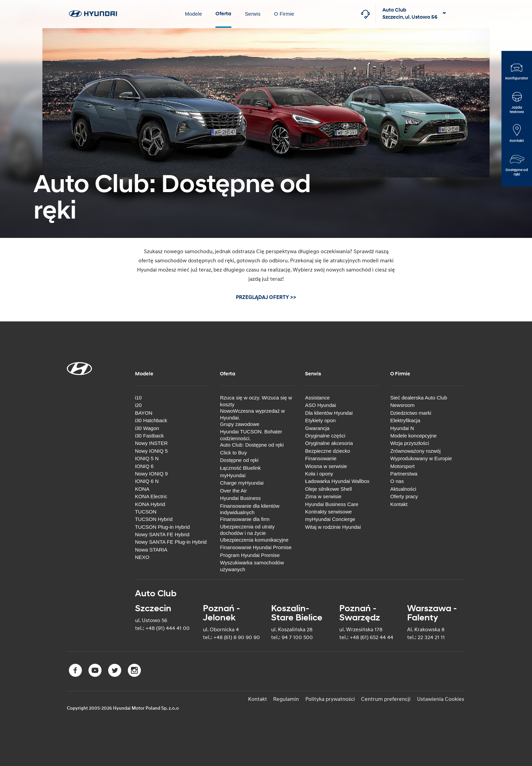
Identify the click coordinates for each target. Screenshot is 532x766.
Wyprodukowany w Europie (421, 458)
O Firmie (284, 14)
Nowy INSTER (151, 443)
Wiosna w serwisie (326, 465)
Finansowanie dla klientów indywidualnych (250, 509)
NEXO (142, 556)
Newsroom (402, 405)
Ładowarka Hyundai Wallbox (337, 480)
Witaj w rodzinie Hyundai (333, 526)
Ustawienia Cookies (442, 698)
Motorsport (402, 465)
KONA (142, 488)
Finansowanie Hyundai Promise (256, 547)
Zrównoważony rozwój (415, 450)
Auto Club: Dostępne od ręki (252, 444)
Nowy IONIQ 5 (151, 450)
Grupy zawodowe (240, 423)
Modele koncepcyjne (413, 435)
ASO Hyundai (320, 405)
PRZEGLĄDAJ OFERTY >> (266, 297)
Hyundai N (402, 427)
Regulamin (291, 698)
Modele (193, 14)
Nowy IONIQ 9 (151, 473)
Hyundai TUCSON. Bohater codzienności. (251, 435)
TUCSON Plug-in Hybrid (163, 526)
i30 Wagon (147, 427)
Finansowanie (321, 458)
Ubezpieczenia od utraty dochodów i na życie (247, 529)
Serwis (253, 14)
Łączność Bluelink (240, 467)
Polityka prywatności (334, 698)
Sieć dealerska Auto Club (419, 397)
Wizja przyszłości (410, 443)
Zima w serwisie (323, 496)
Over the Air (233, 490)
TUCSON (146, 511)
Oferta (223, 14)
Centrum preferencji (388, 698)
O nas (397, 480)
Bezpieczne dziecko (328, 450)
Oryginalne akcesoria (329, 443)
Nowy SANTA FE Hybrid (162, 534)
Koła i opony (319, 473)
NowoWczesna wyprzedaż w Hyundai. (252, 414)
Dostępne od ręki (239, 459)
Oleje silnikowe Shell (328, 488)
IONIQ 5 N (147, 458)
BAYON (144, 412)
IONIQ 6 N (147, 480)
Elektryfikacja (405, 420)
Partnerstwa (404, 473)
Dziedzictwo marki (411, 412)
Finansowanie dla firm (245, 518)
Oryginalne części (325, 435)
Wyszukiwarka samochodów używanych (252, 565)
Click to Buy (233, 452)
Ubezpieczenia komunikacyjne (254, 539)
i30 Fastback (149, 435)
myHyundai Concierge (330, 518)
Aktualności (403, 488)
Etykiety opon (320, 420)
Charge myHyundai (242, 482)
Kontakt (399, 503)
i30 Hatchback (151, 420)
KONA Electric (151, 496)
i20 (138, 405)
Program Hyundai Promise (250, 554)
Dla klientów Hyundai (329, 412)
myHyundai (233, 475)
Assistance (317, 397)
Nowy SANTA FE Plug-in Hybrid (171, 541)
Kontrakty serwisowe (328, 511)
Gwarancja (317, 427)
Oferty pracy (404, 496)
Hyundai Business (240, 497)
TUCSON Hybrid (154, 518)
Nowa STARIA (151, 549)
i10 (138, 397)
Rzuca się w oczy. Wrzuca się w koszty (256, 400)
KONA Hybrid (150, 503)
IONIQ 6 (144, 465)
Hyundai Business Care (332, 503)
